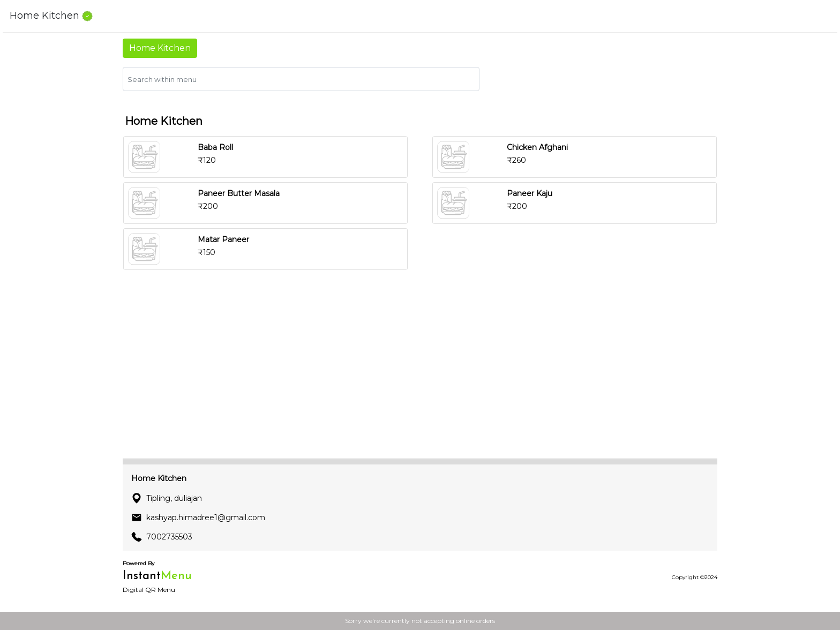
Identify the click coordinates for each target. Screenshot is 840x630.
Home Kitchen (160, 48)
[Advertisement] (420, 375)
